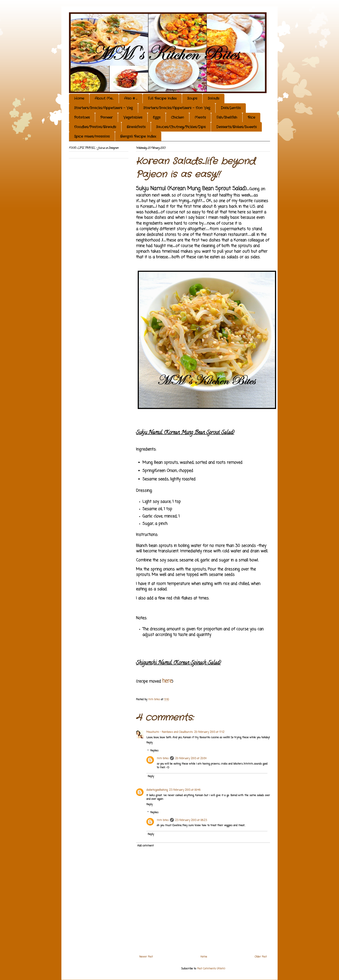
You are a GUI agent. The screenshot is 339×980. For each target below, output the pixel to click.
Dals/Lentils (231, 108)
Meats (200, 117)
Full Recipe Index (162, 98)
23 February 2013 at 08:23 (191, 820)
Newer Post (146, 957)
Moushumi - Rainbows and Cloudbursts (170, 732)
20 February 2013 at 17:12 (209, 732)
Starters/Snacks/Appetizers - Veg (103, 108)
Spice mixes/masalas (92, 136)
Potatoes (82, 117)
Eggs (157, 117)
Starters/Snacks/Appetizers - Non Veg (177, 108)
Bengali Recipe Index (138, 136)
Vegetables (133, 117)
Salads (213, 98)
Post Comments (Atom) (211, 969)
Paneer (106, 117)
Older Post (261, 957)
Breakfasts (136, 127)
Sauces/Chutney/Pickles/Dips (181, 127)
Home (79, 98)
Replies (154, 751)
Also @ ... (131, 98)
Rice (251, 117)
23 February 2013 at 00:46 (185, 790)
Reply (150, 743)
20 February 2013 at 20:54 (191, 759)
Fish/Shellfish (227, 117)
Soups (192, 98)
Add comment (146, 846)
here (167, 681)
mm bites (163, 759)
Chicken (177, 117)
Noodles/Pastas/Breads (95, 127)
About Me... (104, 98)
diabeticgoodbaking (157, 790)
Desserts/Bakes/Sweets (236, 127)
